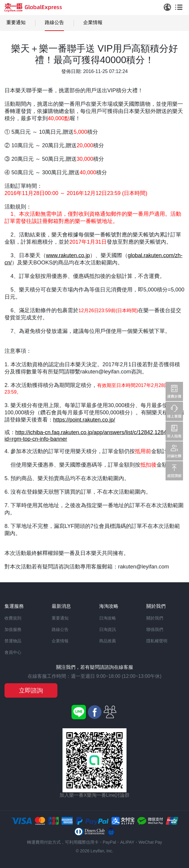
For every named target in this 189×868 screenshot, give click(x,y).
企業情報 (93, 22)
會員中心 (13, 652)
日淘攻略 (108, 618)
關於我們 (155, 618)
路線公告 (54, 22)
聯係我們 (155, 629)
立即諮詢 (31, 690)
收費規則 (13, 618)
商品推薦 (108, 641)
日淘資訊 (108, 629)
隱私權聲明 (157, 641)
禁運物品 (13, 641)
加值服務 (13, 629)
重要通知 (16, 22)
